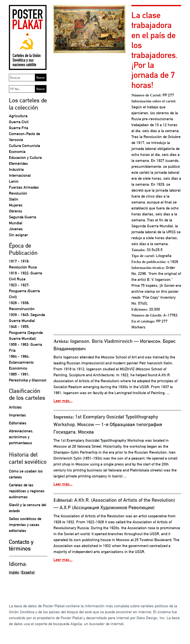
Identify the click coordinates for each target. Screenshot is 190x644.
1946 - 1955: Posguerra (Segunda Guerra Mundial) (26, 333)
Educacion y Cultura (25, 158)
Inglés (14, 572)
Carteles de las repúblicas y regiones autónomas (27, 491)
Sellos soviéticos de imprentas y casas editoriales (25, 525)
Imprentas (17, 415)
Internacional (20, 175)
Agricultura (18, 116)
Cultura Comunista (24, 146)
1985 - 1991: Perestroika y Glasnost (28, 377)
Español (28, 572)
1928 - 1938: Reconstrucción (22, 306)
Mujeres (16, 205)
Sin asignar (18, 235)
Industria (16, 169)
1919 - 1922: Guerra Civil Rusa (25, 276)
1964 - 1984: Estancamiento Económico (21, 362)
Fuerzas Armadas (24, 187)
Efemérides (18, 163)
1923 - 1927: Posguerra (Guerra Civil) (24, 291)
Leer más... (63, 401)
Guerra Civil (19, 122)
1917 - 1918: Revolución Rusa (23, 264)
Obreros (16, 211)
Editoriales (18, 423)
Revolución (18, 193)
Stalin (14, 199)
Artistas (15, 407)
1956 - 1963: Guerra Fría (25, 347)
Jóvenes (16, 229)
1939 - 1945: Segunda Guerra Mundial (27, 318)
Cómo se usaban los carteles (26, 474)
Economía (17, 152)
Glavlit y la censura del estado (28, 508)
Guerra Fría (19, 128)
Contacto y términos (21, 545)
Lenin (14, 181)
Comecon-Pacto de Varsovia (24, 137)
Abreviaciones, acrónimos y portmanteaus (21, 437)
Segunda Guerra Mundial (23, 220)
